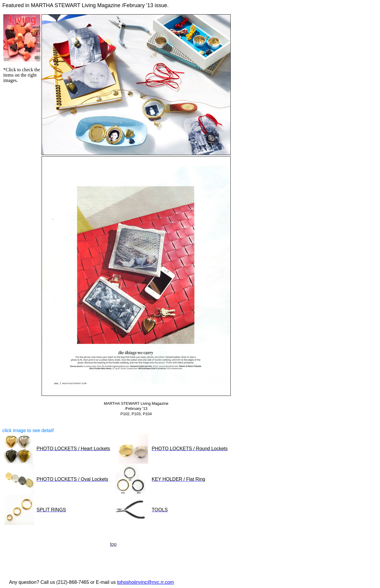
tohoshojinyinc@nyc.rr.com (145, 582)
